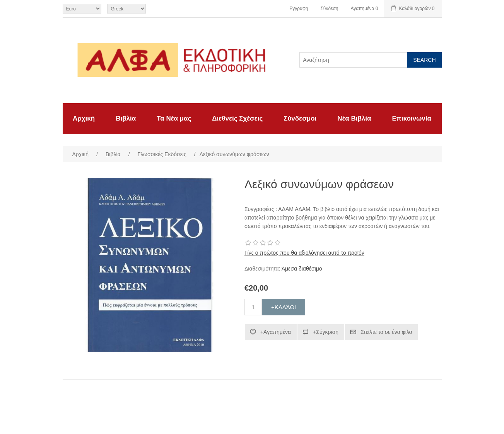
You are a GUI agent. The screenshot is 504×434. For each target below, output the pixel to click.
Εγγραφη (299, 9)
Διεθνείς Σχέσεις (237, 118)
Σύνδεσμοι (300, 118)
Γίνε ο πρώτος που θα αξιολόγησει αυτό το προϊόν (304, 253)
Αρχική (84, 118)
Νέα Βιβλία (354, 118)
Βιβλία (126, 118)
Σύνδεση (329, 9)
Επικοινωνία (412, 118)
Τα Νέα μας (174, 118)
